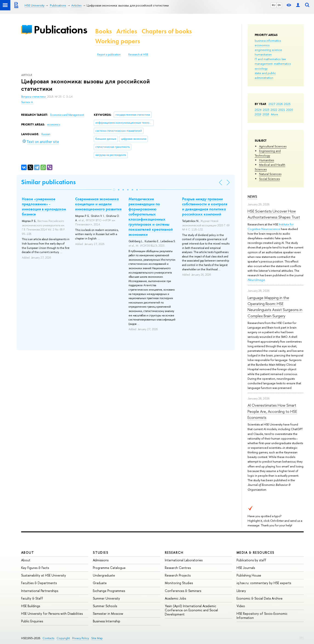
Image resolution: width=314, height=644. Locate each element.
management (264, 64)
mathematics (282, 64)
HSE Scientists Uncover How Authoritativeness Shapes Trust (274, 214)
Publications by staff (251, 560)
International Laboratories (184, 560)
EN (279, 5)
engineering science (268, 50)
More (275, 114)
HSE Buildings (31, 606)
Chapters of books (167, 31)
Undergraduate (104, 575)
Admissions (101, 560)
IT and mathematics (268, 59)
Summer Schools (105, 606)
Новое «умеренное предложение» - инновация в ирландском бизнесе (44, 207)
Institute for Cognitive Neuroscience (271, 227)
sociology (261, 68)
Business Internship (107, 621)
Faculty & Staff (32, 598)
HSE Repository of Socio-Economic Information (262, 616)
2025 (287, 104)
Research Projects (178, 575)
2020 (290, 110)
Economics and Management (67, 115)
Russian (46, 134)
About (28, 552)
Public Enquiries (32, 621)
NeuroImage (256, 280)
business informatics (268, 41)
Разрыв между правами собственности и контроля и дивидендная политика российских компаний (205, 207)
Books (103, 31)
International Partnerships (40, 591)
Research (174, 552)
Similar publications (48, 182)
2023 (266, 110)
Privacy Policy (81, 638)
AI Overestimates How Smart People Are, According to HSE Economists (272, 411)
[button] (114, 190)
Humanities (267, 160)
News (252, 197)
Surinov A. (27, 102)
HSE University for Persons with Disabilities (52, 613)
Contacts (48, 638)
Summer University (106, 598)
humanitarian (263, 54)
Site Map (97, 638)
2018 (266, 114)
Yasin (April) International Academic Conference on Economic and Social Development (191, 610)
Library (241, 591)
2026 (280, 104)
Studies (101, 552)
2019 (258, 114)
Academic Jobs (175, 598)
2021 (282, 110)
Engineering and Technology (268, 153)
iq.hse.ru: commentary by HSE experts (264, 583)
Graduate (100, 583)
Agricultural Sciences (273, 146)
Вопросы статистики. (34, 97)
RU (274, 5)
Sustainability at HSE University (44, 575)
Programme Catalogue (109, 568)
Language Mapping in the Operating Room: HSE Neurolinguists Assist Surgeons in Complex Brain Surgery (275, 307)
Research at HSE (138, 55)
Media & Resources (255, 552)
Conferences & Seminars (183, 591)
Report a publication (109, 55)
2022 (274, 110)
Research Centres (178, 568)
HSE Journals (246, 568)
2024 (258, 110)
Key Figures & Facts (35, 568)
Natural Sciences (270, 174)
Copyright (63, 638)
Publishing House (249, 575)
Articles (127, 31)
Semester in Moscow (108, 613)
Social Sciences (269, 179)
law (284, 59)
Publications (60, 30)
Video (241, 606)
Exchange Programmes (109, 591)
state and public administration (265, 75)
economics (262, 45)
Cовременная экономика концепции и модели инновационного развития (98, 204)
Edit (302, 637)
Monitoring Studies (179, 583)
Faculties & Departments (39, 583)
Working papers (118, 41)
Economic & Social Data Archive (260, 598)
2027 (272, 104)
